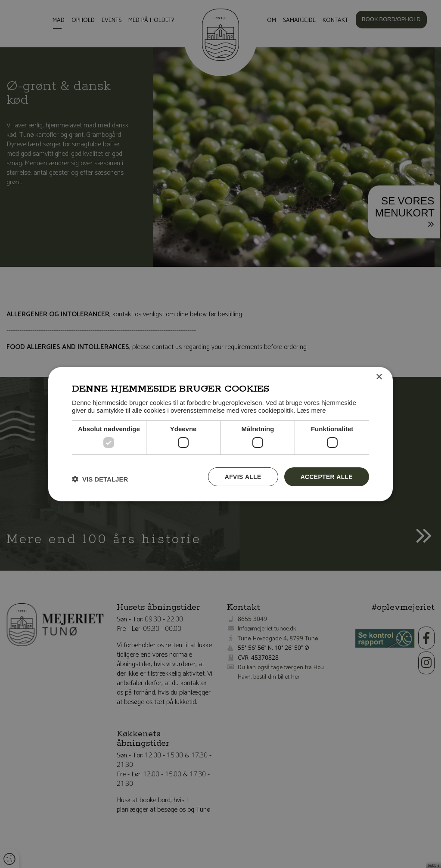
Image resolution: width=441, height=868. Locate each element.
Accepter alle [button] (326, 476)
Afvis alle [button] (242, 476)
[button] (100, 479)
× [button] (379, 377)
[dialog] (220, 434)
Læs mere (312, 410)
